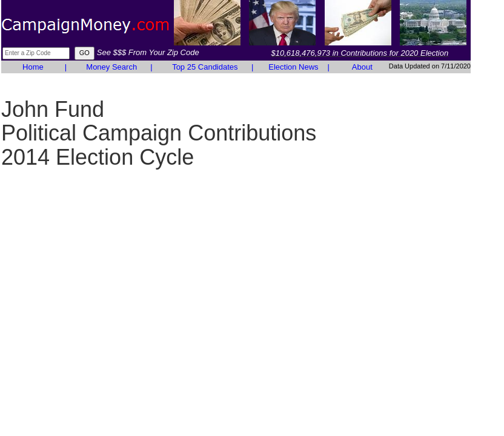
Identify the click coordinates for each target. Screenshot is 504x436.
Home (33, 67)
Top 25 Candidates (205, 67)
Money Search (111, 67)
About (362, 67)
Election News (293, 67)
